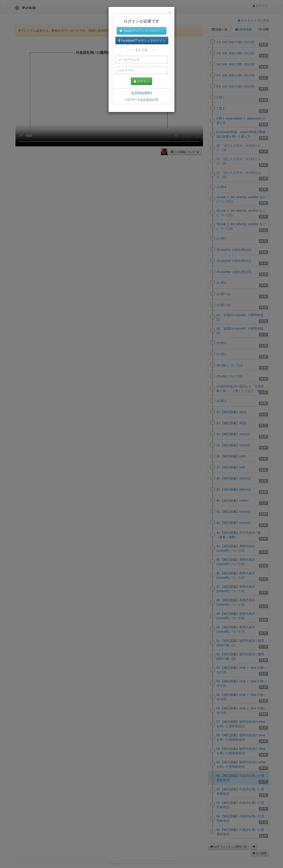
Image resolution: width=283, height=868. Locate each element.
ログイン (141, 81)
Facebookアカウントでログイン (142, 41)
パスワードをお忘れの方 (141, 100)
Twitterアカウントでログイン (141, 31)
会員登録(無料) (141, 93)
